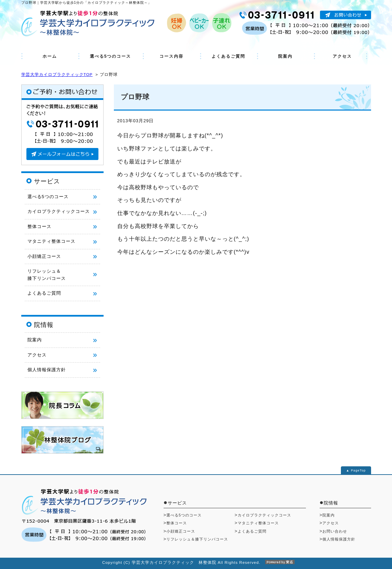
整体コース (39, 226)
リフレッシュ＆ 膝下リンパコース (47, 275)
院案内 (285, 56)
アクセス (342, 56)
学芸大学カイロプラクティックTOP (57, 75)
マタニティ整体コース (51, 241)
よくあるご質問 (228, 56)
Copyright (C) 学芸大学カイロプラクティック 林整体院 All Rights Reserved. (196, 562)
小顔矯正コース (44, 256)
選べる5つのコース (111, 56)
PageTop (358, 470)
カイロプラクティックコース (59, 211)
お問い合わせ (335, 531)
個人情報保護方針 (47, 370)
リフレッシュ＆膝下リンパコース (197, 539)
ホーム (50, 56)
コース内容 (171, 56)
